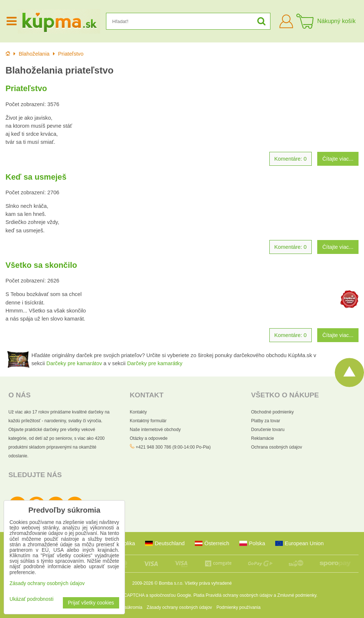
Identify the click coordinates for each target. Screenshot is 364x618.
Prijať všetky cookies (91, 603)
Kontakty (138, 412)
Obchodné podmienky (272, 412)
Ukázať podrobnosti (31, 599)
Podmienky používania (238, 607)
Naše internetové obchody (155, 430)
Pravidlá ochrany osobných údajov (239, 595)
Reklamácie (263, 438)
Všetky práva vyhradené (208, 583)
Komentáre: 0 (291, 159)
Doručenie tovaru (268, 430)
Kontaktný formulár (148, 421)
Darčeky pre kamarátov (74, 363)
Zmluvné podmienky (297, 595)
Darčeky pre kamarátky (155, 363)
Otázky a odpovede (149, 438)
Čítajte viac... (338, 159)
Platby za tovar (266, 421)
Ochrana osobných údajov (276, 447)
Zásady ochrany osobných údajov (179, 607)
